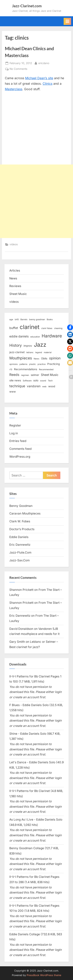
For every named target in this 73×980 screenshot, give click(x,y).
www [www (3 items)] (13, 392)
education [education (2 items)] (35, 337)
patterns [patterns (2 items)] (23, 364)
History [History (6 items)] (16, 345)
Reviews (15, 286)
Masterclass (14, 89)
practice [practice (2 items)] (42, 364)
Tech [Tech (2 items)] (50, 381)
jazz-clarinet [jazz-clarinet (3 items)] (17, 352)
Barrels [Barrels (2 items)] (24, 320)
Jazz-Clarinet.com (27, 6)
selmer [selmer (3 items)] (35, 375)
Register (15, 425)
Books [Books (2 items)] (50, 320)
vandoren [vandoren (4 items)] (34, 386)
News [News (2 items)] (36, 359)
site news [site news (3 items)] (15, 380)
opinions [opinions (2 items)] (14, 364)
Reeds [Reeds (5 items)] (14, 375)
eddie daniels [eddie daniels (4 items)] (19, 336)
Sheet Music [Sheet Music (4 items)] (50, 375)
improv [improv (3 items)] (28, 346)
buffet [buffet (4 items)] (14, 328)
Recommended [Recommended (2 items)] (46, 370)
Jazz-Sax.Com (19, 560)
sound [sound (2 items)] (43, 381)
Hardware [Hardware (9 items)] (52, 336)
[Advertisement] (36, 201)
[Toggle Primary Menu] (67, 21)
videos (14, 244)
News (13, 278)
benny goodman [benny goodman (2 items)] (37, 320)
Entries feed (18, 441)
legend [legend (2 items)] (39, 352)
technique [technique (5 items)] (17, 386)
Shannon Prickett (21, 590)
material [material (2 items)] (48, 352)
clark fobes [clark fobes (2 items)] (47, 328)
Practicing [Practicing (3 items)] (54, 364)
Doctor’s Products (22, 529)
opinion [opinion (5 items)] (55, 358)
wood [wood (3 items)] (52, 386)
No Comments (18, 69)
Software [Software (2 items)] (27, 381)
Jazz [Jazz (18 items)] (40, 345)
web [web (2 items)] (44, 387)
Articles (15, 270)
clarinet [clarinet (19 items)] (30, 327)
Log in (14, 433)
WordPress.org (20, 457)
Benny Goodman (21, 506)
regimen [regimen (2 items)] (25, 375)
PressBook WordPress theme (44, 975)
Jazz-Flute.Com (20, 552)
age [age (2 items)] (11, 320)
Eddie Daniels (19, 537)
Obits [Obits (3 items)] (44, 358)
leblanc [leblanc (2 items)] (30, 352)
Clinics (47, 84)
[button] (70, 327)
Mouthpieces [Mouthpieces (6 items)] (21, 358)
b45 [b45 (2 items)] (17, 320)
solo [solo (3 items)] (36, 380)
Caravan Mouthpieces (25, 513)
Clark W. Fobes (20, 521)
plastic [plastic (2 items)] (33, 364)
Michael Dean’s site (39, 78)
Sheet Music (18, 294)
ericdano (44, 63)
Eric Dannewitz (20, 545)
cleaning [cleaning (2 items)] (58, 328)
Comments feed (20, 449)
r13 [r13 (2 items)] (11, 370)
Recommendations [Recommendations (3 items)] (26, 369)
